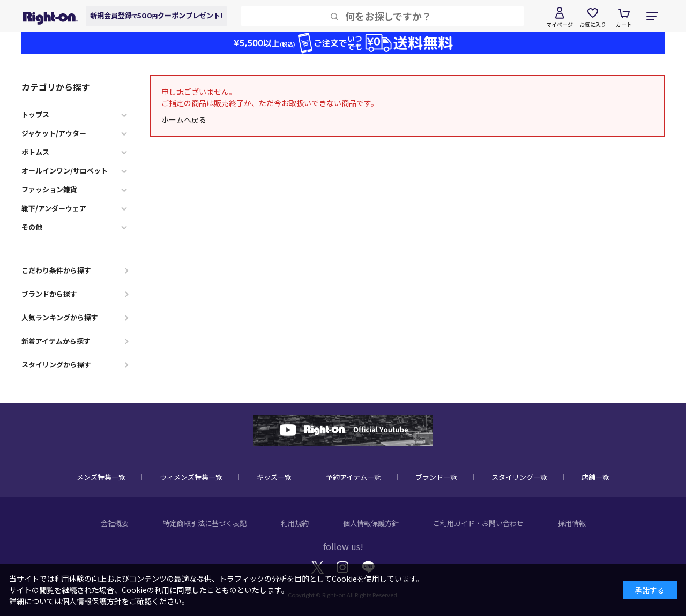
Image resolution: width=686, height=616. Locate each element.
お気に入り (593, 24)
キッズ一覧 (274, 477)
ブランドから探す (49, 294)
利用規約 (295, 523)
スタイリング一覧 (519, 477)
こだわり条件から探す (56, 270)
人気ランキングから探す (60, 317)
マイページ (560, 24)
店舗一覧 (595, 477)
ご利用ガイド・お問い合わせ (478, 523)
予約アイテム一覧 (353, 477)
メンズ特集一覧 (101, 477)
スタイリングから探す (56, 365)
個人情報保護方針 (371, 523)
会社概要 (115, 523)
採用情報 (572, 523)
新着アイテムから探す (56, 341)
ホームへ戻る (184, 119)
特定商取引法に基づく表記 (205, 523)
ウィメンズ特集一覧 (191, 477)
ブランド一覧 (436, 477)
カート (624, 24)
